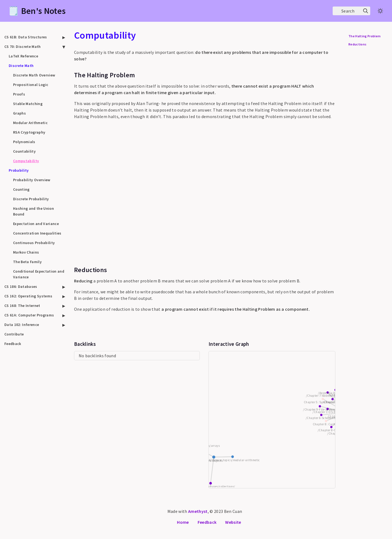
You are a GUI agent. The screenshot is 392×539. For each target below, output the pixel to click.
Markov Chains (26, 252)
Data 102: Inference (22, 325)
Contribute (14, 334)
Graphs (19, 113)
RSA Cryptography (29, 132)
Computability (26, 161)
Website (233, 522)
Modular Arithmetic (30, 123)
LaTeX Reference (23, 56)
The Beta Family (27, 262)
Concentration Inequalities (37, 233)
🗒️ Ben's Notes (37, 11)
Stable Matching (28, 104)
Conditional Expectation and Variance (39, 274)
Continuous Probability (34, 243)
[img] (366, 11)
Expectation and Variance (36, 224)
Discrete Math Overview (34, 75)
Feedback (13, 344)
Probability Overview (32, 180)
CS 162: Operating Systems (28, 296)
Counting (21, 189)
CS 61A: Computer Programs (29, 315)
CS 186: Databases (21, 287)
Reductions (357, 44)
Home (183, 522)
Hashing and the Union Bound (33, 211)
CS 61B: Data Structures (26, 37)
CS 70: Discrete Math (23, 47)
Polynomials (24, 142)
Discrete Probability (31, 199)
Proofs (19, 94)
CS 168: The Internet (22, 306)
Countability (24, 151)
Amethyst (198, 511)
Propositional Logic (31, 85)
